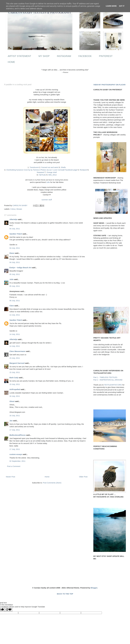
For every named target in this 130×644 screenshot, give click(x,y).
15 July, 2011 (15, 358)
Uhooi (12, 401)
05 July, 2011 (15, 274)
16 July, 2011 (15, 396)
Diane (12, 253)
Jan (11, 421)
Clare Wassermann (17, 351)
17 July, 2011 (15, 430)
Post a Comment (14, 466)
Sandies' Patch (16, 234)
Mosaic (19, 209)
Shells (63, 167)
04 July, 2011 (15, 229)
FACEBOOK (85, 56)
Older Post (83, 477)
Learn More (111, 6)
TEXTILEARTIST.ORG (113, 385)
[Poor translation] (9, 610)
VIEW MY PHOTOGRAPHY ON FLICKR (109, 85)
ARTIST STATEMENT (19, 56)
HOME (11, 62)
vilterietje (13, 219)
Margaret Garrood (17, 363)
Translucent (34, 167)
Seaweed (40, 172)
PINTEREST (106, 56)
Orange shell (52, 172)
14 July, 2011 (15, 315)
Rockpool (83, 170)
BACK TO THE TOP (65, 594)
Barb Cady (14, 378)
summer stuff (47, 200)
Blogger (94, 588)
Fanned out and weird (50, 167)
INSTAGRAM (64, 56)
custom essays (16, 454)
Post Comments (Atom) (52, 483)
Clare (12, 306)
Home (47, 477)
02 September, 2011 (17, 461)
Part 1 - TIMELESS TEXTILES (105, 377)
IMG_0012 (52, 175)
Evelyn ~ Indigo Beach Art (20, 268)
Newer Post (11, 477)
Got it (122, 6)
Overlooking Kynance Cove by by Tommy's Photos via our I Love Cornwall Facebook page (42, 170)
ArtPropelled (15, 389)
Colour (13, 209)
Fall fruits (42, 175)
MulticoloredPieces (18, 435)
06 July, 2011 (15, 301)
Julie (48, 182)
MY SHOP (44, 56)
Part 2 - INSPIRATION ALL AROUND (108, 380)
